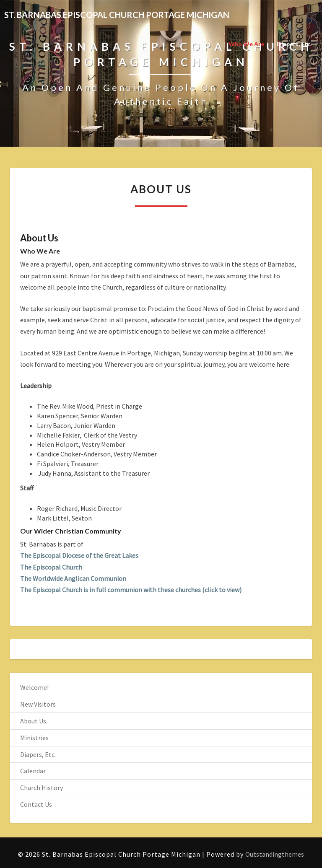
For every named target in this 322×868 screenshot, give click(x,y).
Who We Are (246, 44)
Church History (42, 788)
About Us (33, 721)
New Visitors (38, 704)
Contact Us (36, 804)
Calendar (33, 771)
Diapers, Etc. (294, 44)
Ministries (34, 738)
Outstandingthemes (275, 854)
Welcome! (34, 687)
